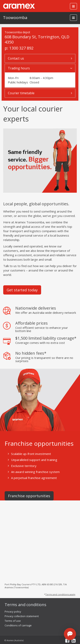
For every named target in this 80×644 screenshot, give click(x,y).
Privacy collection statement (22, 616)
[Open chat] (70, 634)
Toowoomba (15, 18)
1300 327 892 (21, 48)
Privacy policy (13, 612)
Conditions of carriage (18, 625)
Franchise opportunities (29, 496)
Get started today (22, 290)
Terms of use (13, 621)
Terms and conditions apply (60, 594)
